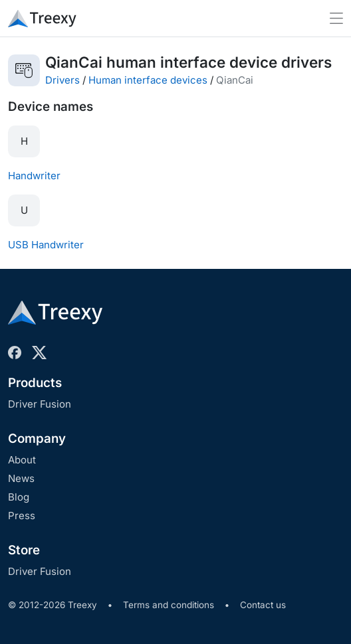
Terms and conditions (169, 605)
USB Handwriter (46, 245)
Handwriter (34, 176)
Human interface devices (148, 80)
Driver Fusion (40, 404)
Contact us (263, 605)
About (22, 460)
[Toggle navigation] (336, 18)
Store (24, 550)
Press (22, 516)
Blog (19, 497)
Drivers (62, 80)
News (21, 478)
